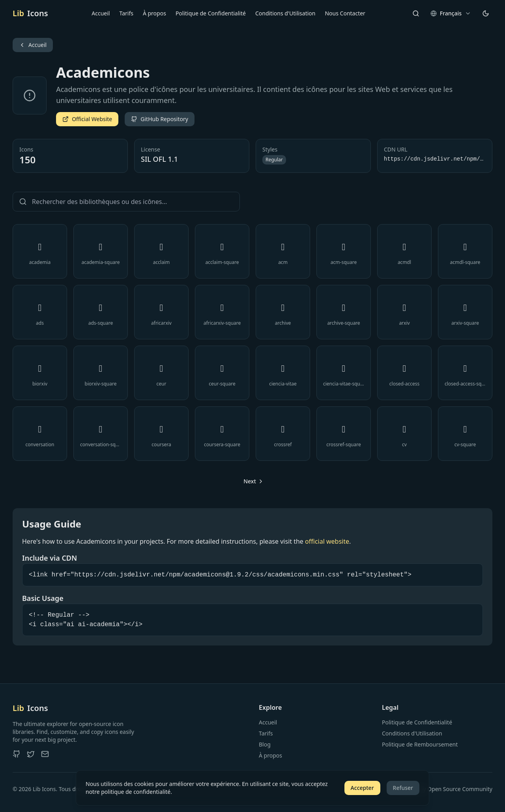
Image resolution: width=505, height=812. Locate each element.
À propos (154, 13)
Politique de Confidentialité (211, 13)
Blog (265, 744)
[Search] (416, 13)
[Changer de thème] (486, 13)
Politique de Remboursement (420, 744)
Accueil (101, 13)
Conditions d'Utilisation (285, 13)
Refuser (403, 788)
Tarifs (126, 13)
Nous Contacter (345, 13)
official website (327, 541)
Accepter (362, 788)
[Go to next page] (252, 481)
